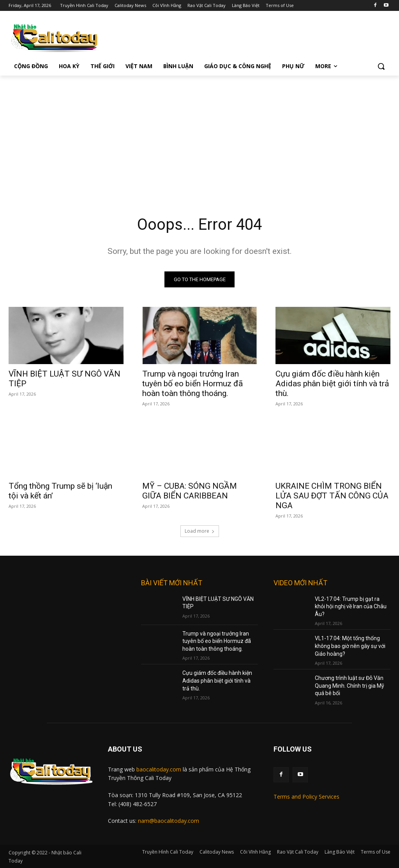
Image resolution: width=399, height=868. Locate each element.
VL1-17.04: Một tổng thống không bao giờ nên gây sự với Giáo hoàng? (350, 646)
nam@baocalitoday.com (169, 821)
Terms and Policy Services (306, 797)
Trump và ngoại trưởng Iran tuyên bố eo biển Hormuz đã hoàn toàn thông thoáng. (192, 384)
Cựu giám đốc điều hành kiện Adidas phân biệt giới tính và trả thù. (332, 384)
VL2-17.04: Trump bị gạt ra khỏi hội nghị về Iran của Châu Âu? (351, 607)
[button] (381, 66)
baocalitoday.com (159, 769)
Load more (200, 531)
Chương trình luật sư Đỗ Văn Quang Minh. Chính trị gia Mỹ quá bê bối (350, 686)
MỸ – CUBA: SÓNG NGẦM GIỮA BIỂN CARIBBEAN (190, 491)
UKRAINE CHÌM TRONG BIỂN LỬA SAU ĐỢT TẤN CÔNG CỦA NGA (332, 496)
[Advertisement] (199, 134)
